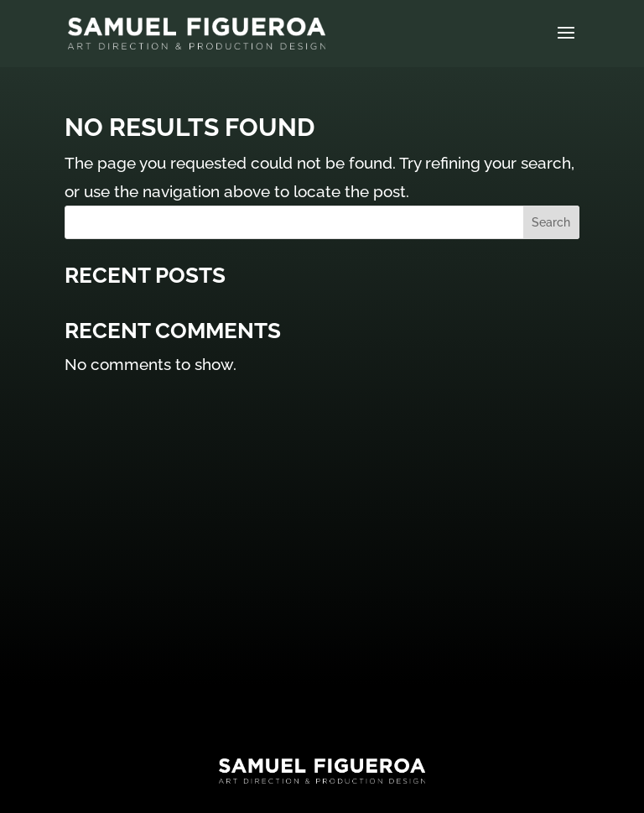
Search (551, 222)
